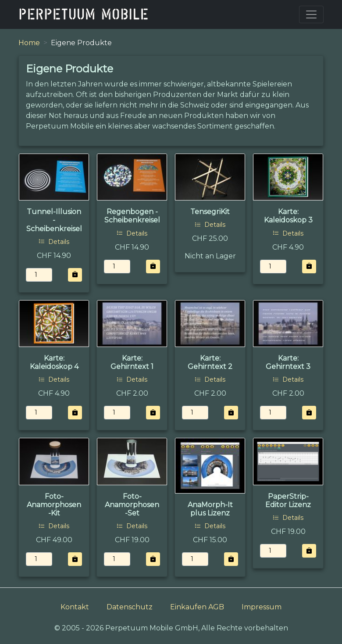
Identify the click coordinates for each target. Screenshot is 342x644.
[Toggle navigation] (311, 14)
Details (54, 242)
